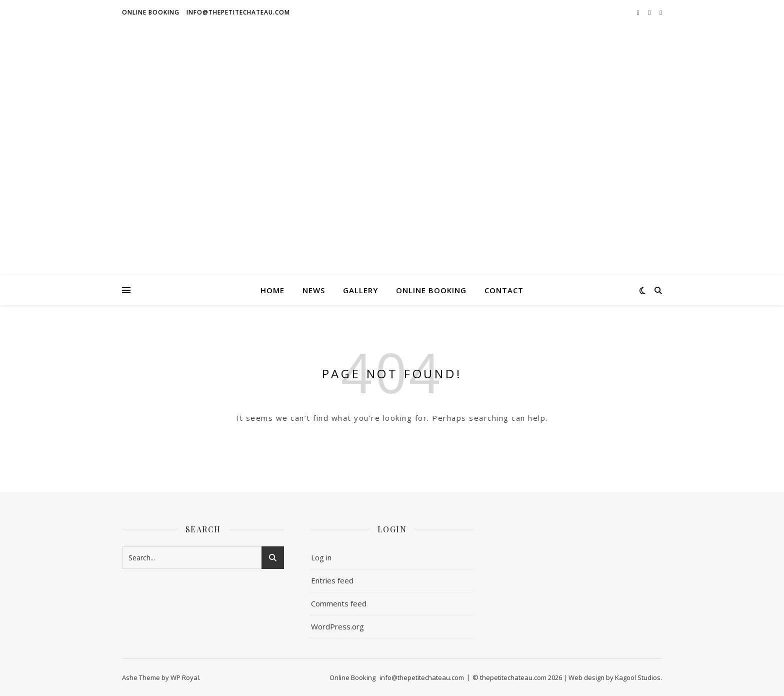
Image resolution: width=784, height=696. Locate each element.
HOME (272, 290)
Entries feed (332, 580)
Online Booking (151, 12)
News (314, 290)
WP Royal (185, 677)
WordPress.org (337, 626)
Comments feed (339, 603)
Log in (321, 557)
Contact (504, 290)
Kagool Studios (638, 677)
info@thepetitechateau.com (238, 12)
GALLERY (360, 290)
